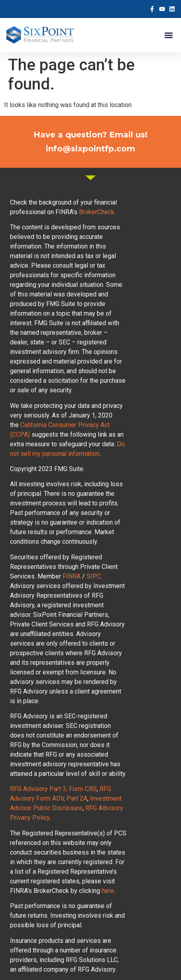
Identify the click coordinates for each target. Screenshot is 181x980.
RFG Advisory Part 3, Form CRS (53, 789)
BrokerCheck (97, 212)
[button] (168, 35)
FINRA (72, 576)
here (108, 891)
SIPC (94, 576)
